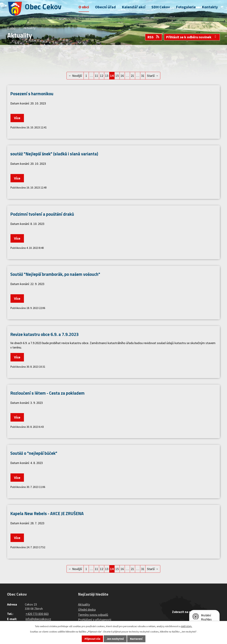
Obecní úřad (105, 7)
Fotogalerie (186, 7)
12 (102, 76)
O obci (84, 7)
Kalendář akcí (134, 7)
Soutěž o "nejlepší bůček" (34, 453)
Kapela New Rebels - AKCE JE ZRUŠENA (47, 513)
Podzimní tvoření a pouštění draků (42, 214)
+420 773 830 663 (37, 614)
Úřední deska (87, 610)
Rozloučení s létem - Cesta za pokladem (47, 393)
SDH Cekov (161, 7)
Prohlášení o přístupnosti (95, 620)
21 (132, 76)
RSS (154, 37)
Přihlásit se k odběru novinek (192, 37)
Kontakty (210, 7)
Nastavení (136, 639)
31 (143, 76)
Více (17, 118)
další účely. (187, 626)
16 (122, 76)
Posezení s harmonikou (32, 94)
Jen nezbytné (115, 639)
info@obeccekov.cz (38, 619)
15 (117, 76)
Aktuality (84, 604)
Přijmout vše (92, 639)
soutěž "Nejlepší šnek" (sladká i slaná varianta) (54, 154)
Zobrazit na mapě (184, 612)
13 (107, 76)
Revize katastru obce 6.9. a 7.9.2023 (45, 334)
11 (96, 76)
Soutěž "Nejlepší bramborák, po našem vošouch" (55, 274)
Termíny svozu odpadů (93, 615)
